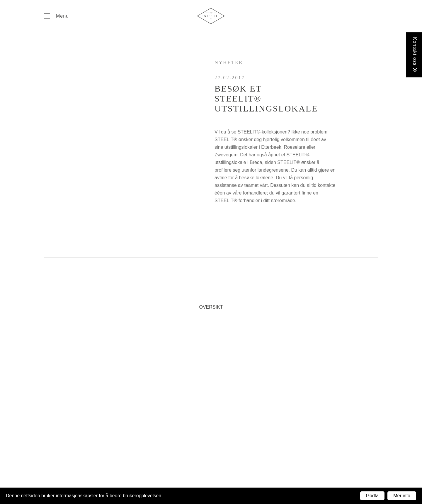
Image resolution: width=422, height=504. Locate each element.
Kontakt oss (415, 55)
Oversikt (211, 307)
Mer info (402, 496)
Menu (62, 16)
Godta (372, 496)
